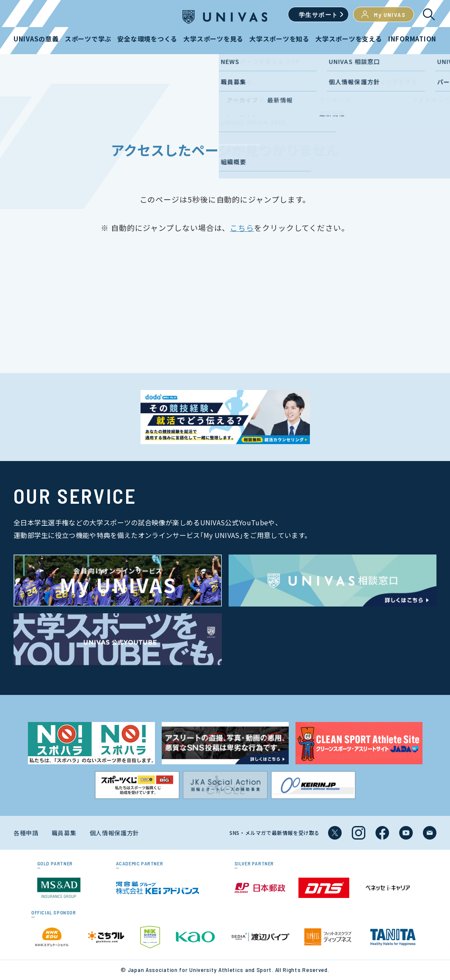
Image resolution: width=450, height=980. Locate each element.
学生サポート (318, 15)
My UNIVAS (384, 14)
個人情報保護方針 (115, 833)
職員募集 (64, 833)
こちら (242, 228)
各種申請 (26, 833)
